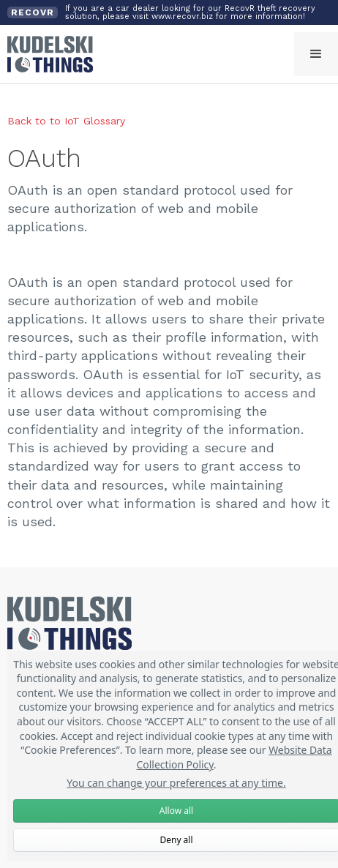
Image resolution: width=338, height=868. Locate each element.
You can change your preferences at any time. (176, 783)
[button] (316, 54)
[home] (46, 54)
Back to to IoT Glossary (66, 121)
